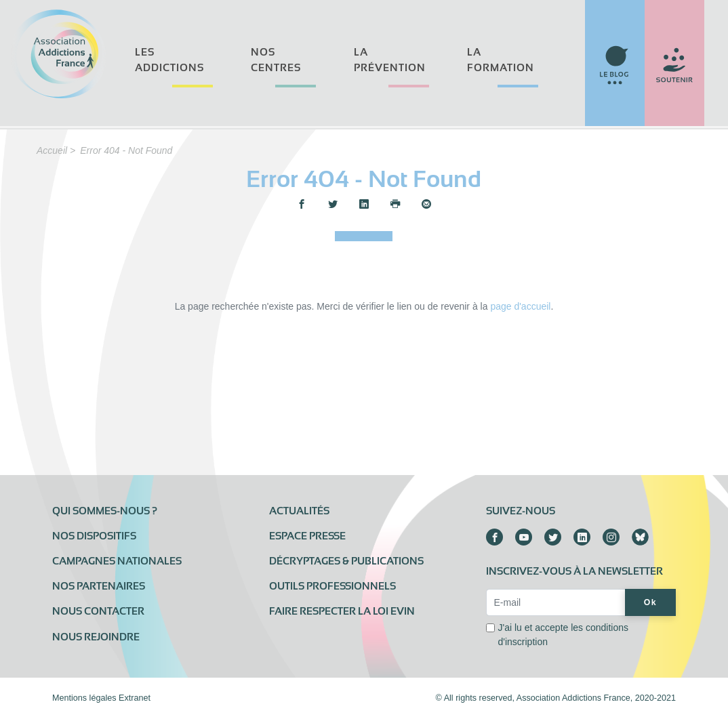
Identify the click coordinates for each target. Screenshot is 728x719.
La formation (501, 60)
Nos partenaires (99, 586)
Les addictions (169, 60)
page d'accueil (520, 306)
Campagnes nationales (117, 561)
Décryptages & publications (346, 561)
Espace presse (307, 536)
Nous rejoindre (96, 637)
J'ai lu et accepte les (563, 635)
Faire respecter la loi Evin (342, 611)
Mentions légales (84, 698)
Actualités (299, 511)
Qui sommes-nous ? (105, 511)
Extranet (135, 698)
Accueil (52, 150)
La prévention (390, 60)
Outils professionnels (332, 586)
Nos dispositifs (94, 536)
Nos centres (276, 60)
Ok (650, 602)
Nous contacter (98, 611)
